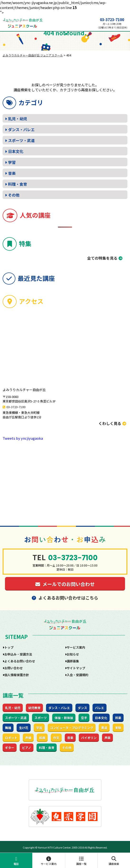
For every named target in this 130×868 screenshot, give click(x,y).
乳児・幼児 (18, 119)
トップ (9, 647)
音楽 (12, 173)
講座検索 (114, 861)
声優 (28, 738)
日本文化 (16, 151)
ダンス (82, 708)
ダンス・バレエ (21, 129)
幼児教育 (34, 708)
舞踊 (8, 728)
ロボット (11, 738)
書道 (104, 728)
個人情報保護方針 (17, 675)
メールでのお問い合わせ (65, 584)
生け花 (24, 728)
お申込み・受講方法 (18, 654)
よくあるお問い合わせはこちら (65, 598)
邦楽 (118, 718)
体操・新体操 (64, 718)
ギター (10, 748)
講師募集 (73, 661)
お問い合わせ (14, 668)
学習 (12, 162)
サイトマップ (76, 668)
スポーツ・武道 (21, 140)
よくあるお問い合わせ (20, 661)
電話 (16, 861)
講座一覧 (81, 861)
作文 (56, 738)
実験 (118, 728)
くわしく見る (112, 423)
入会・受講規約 (77, 675)
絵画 (42, 738)
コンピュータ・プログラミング (72, 728)
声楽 (107, 738)
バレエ (100, 708)
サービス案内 (49, 861)
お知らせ (73, 654)
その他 (14, 195)
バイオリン (89, 738)
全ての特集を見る (102, 258)
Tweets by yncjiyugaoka (23, 438)
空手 (84, 718)
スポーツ (41, 718)
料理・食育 (18, 184)
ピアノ (27, 748)
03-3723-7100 (112, 20)
